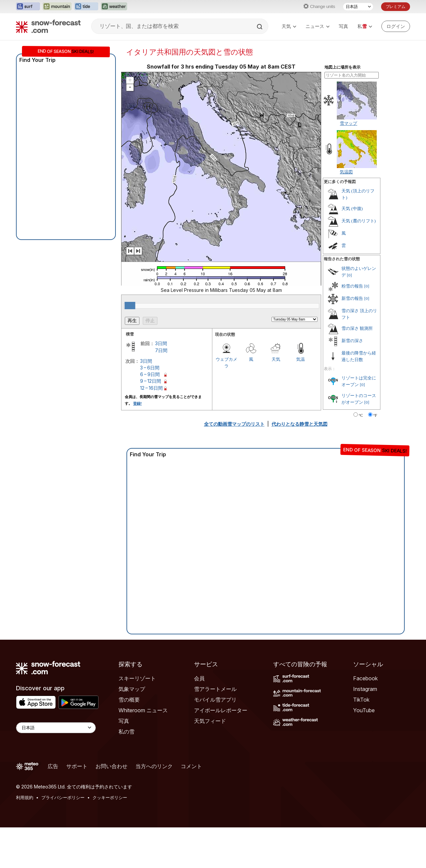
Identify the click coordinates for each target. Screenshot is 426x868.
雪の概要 (129, 700)
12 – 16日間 (151, 388)
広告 (53, 766)
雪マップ (348, 123)
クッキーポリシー (110, 797)
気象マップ (132, 689)
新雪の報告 (352, 298)
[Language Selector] (56, 728)
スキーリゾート (137, 678)
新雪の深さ (352, 341)
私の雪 (126, 732)
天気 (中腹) (352, 209)
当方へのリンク (154, 766)
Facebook (365, 678)
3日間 (161, 343)
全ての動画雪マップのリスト (234, 424)
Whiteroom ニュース (143, 710)
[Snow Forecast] (48, 26)
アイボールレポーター (221, 710)
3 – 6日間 (150, 368)
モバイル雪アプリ (215, 700)
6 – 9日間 (150, 374)
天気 (289, 26)
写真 (343, 26)
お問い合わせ (111, 766)
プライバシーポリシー (63, 797)
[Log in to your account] (396, 26)
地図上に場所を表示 (342, 67)
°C (361, 415)
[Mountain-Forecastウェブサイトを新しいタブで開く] (57, 7)
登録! (137, 403)
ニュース (318, 26)
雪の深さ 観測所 (357, 328)
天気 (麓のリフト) (359, 221)
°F (375, 415)
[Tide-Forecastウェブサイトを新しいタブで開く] (86, 7)
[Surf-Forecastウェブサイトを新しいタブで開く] (28, 7)
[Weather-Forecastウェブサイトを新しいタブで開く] (114, 7)
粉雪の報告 (352, 286)
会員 (199, 678)
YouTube (364, 710)
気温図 (346, 172)
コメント (191, 766)
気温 (301, 359)
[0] (349, 275)
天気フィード (210, 721)
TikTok (361, 700)
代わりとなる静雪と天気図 (300, 424)
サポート (77, 766)
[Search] (260, 27)
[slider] (130, 306)
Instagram (365, 689)
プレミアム (396, 6)
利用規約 (25, 797)
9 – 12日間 (151, 381)
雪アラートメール (215, 689)
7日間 (161, 350)
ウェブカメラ (226, 362)
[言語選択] (358, 7)
